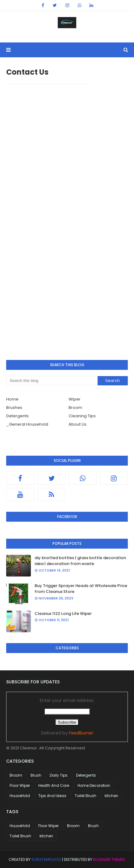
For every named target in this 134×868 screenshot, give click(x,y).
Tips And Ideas (52, 796)
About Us (77, 424)
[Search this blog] (52, 381)
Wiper (75, 399)
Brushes (14, 408)
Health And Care (54, 785)
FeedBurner (81, 733)
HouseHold (20, 796)
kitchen (111, 796)
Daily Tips (59, 775)
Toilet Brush (86, 796)
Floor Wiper (20, 785)
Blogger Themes (109, 859)
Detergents (17, 416)
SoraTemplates (46, 859)
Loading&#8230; (47, 216)
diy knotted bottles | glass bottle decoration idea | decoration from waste (80, 561)
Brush (36, 775)
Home (12, 399)
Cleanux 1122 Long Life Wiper (63, 614)
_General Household (27, 424)
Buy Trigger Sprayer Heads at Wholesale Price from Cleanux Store (81, 589)
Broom (75, 408)
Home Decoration (94, 785)
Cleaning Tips (82, 416)
